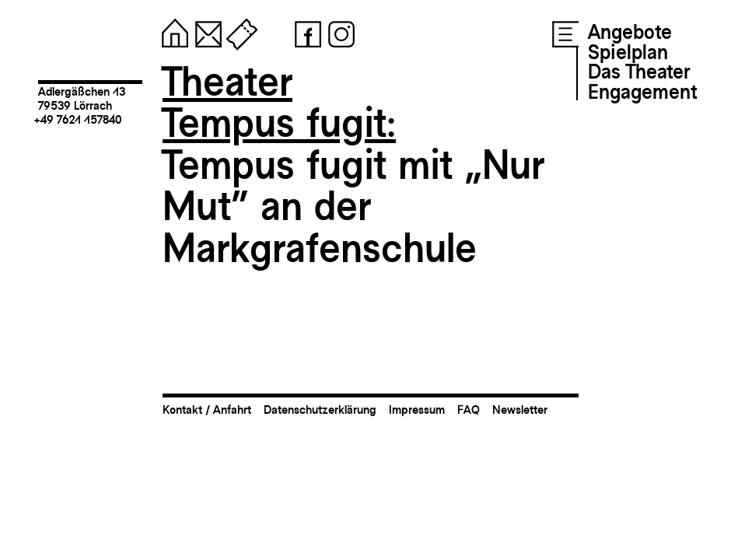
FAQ (469, 409)
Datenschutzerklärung (320, 409)
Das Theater (639, 72)
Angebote (630, 32)
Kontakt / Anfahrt (207, 409)
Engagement (642, 92)
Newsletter (520, 409)
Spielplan (628, 52)
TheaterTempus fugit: (279, 102)
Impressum (417, 409)
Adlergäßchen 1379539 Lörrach (82, 98)
